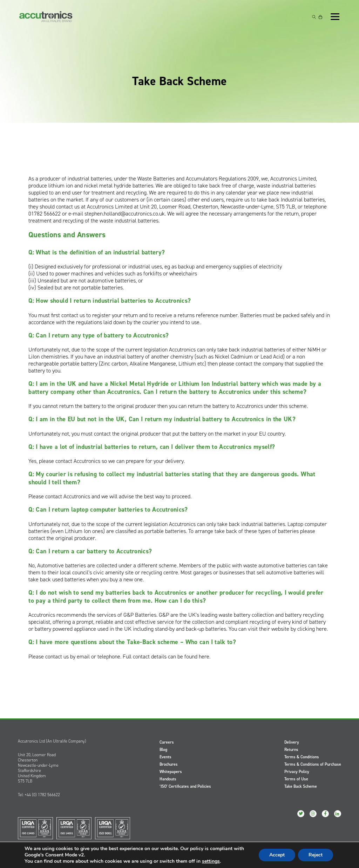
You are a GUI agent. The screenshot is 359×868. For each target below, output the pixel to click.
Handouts (168, 779)
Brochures (169, 764)
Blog (163, 750)
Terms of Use (296, 779)
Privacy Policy (297, 772)
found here (197, 657)
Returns (291, 750)
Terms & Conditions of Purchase (313, 764)
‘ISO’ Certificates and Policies (185, 786)
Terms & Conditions (302, 757)
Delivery (292, 742)
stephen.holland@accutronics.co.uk (125, 214)
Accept (277, 855)
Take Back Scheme (301, 786)
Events (165, 757)
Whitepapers (171, 772)
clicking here (312, 629)
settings (211, 861)
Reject (316, 855)
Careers (167, 742)
